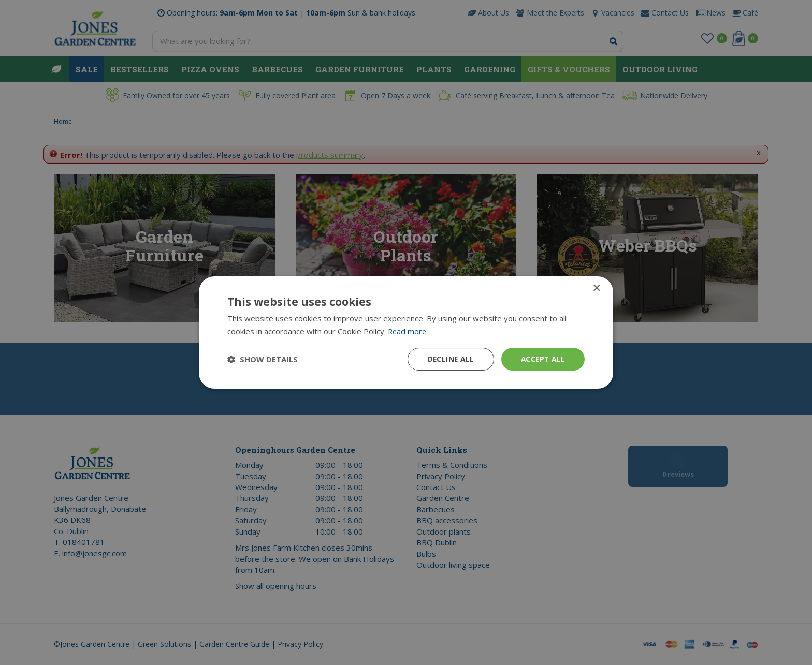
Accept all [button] (542, 359)
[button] (263, 359)
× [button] (596, 288)
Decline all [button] (448, 359)
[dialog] (406, 333)
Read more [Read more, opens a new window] (408, 331)
